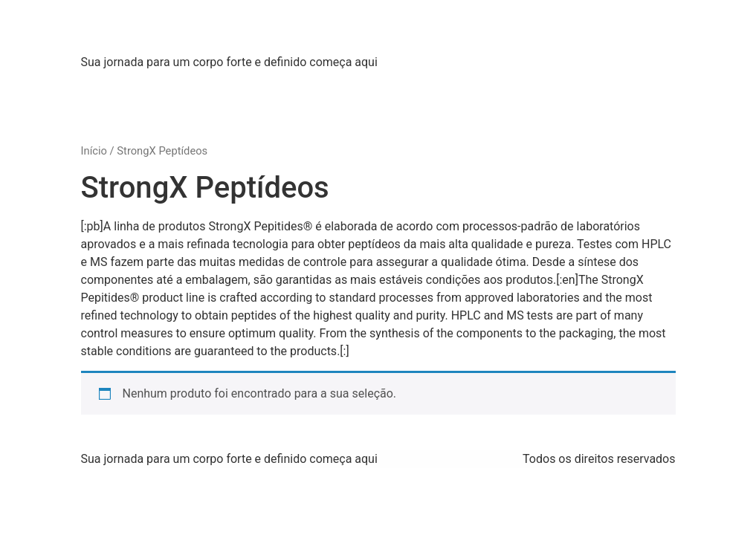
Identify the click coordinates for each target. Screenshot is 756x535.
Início (94, 151)
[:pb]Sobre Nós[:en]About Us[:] (225, 86)
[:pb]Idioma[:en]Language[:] (240, 116)
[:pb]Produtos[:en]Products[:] (400, 86)
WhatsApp (120, 116)
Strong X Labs (174, 29)
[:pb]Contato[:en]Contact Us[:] (575, 86)
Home (108, 86)
